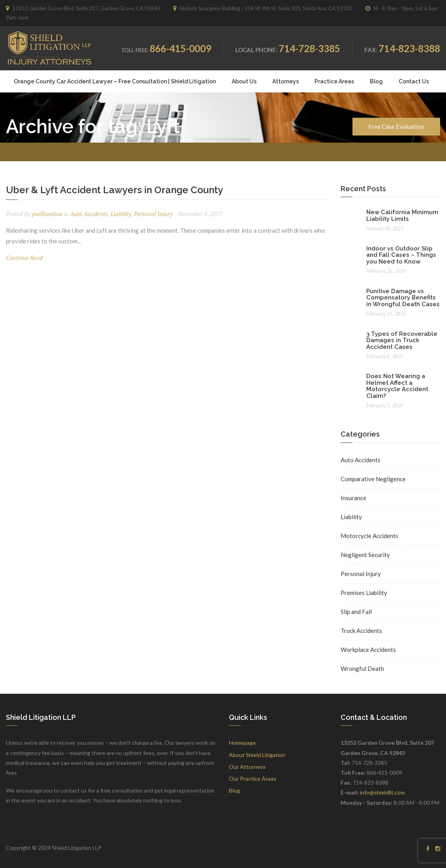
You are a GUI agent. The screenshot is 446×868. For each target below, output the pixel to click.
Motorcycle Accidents (369, 536)
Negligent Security (365, 555)
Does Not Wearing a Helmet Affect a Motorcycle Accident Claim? (397, 386)
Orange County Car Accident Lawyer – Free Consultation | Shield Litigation (115, 81)
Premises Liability (364, 593)
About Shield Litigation (257, 755)
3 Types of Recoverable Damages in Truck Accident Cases (402, 340)
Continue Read (24, 258)
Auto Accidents (89, 214)
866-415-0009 (180, 48)
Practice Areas (334, 81)
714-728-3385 (309, 48)
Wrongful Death (362, 668)
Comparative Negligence (373, 479)
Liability (121, 214)
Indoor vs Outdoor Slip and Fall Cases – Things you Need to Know (401, 255)
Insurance (353, 498)
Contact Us (414, 81)
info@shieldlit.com (382, 792)
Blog (376, 81)
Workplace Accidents (368, 650)
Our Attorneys (247, 767)
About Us (244, 81)
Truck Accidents (361, 631)
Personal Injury (153, 214)
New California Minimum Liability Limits (402, 216)
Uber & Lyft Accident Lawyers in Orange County (114, 190)
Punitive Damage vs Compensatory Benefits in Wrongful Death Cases (403, 298)
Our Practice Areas (253, 779)
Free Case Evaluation (396, 126)
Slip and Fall (356, 612)
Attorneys (286, 81)
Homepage (242, 743)
